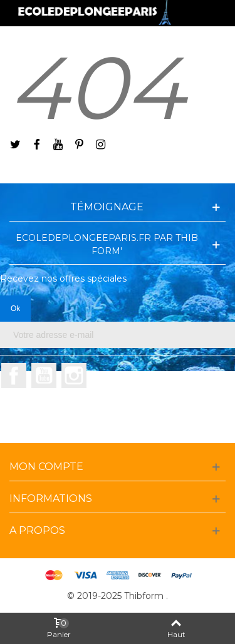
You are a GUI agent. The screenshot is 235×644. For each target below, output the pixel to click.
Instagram (74, 376)
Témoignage (107, 207)
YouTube (44, 376)
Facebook (14, 376)
